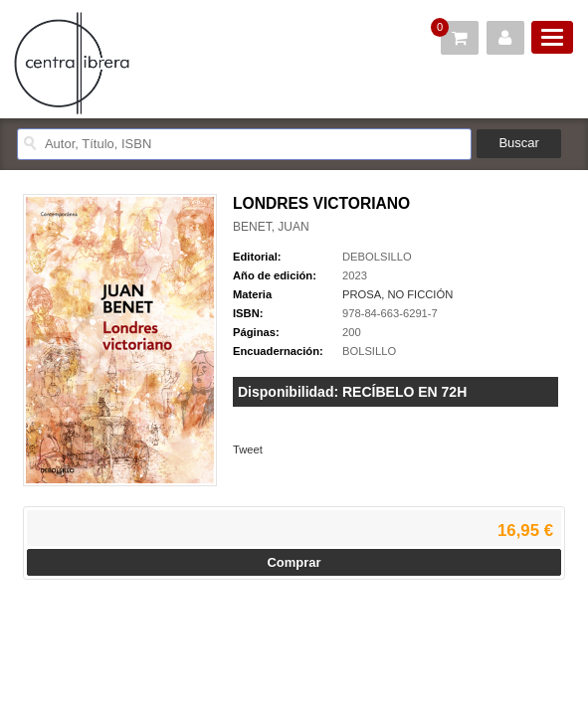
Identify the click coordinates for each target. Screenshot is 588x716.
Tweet (248, 449)
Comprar (294, 562)
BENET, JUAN (271, 227)
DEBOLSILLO (377, 257)
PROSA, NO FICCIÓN (397, 294)
